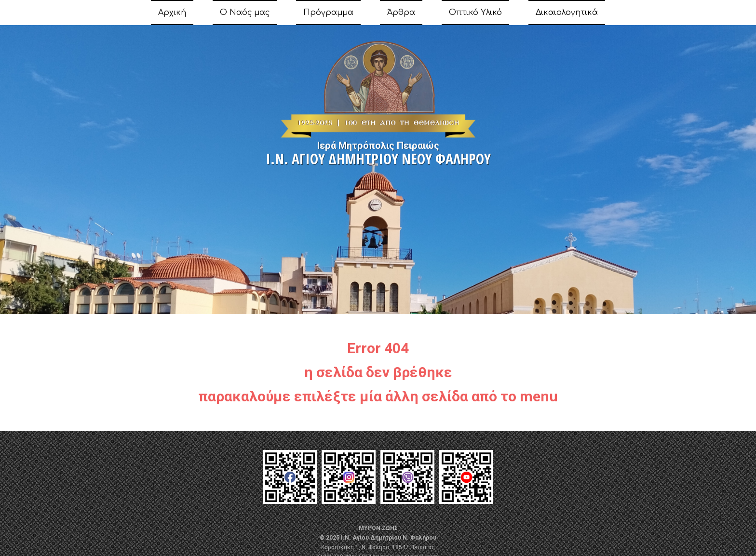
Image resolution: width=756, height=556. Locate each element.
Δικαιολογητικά (567, 13)
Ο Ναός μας (245, 13)
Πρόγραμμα (328, 13)
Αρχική (172, 13)
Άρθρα (401, 13)
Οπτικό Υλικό (475, 13)
